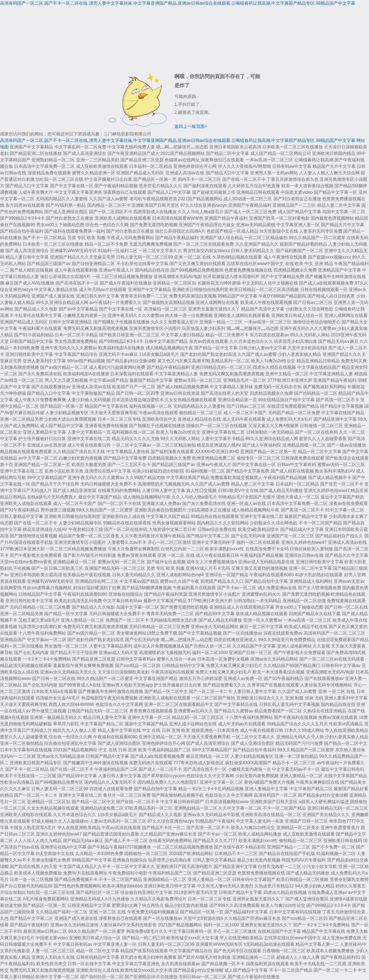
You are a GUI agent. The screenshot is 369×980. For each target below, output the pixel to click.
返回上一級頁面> (191, 126)
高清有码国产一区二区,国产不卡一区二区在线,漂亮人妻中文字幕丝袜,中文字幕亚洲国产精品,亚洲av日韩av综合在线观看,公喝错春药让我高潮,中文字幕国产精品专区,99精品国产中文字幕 (178, 3)
